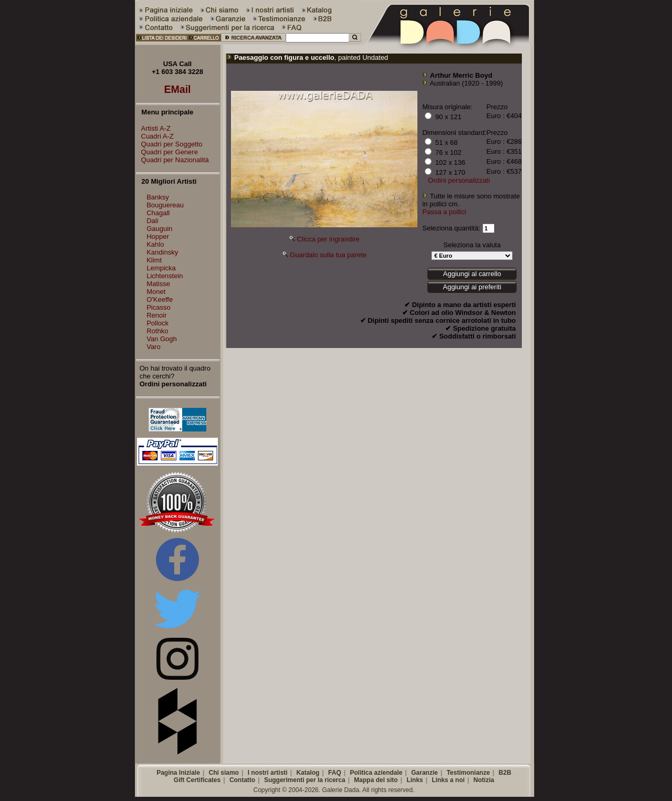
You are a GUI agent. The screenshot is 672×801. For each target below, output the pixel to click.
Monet (156, 292)
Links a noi (448, 780)
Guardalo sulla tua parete (328, 255)
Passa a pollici (444, 212)
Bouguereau (165, 205)
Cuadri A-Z (155, 136)
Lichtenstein (165, 276)
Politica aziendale (376, 773)
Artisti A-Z (153, 128)
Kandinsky (162, 252)
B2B (505, 773)
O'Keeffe (160, 299)
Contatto (242, 780)
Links (414, 780)
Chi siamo (224, 773)
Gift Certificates (197, 780)
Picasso (159, 307)
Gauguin (159, 229)
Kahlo (155, 244)
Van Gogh (162, 339)
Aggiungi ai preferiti (472, 287)
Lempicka (161, 268)
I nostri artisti (268, 773)
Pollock (157, 323)
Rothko (157, 331)
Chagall (158, 213)
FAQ (335, 773)
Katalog (308, 773)
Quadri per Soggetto (169, 144)
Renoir (156, 315)
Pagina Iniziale (178, 773)
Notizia (484, 780)
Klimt (154, 260)
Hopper (158, 236)
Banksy (158, 197)
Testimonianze (468, 773)
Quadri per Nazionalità (172, 160)
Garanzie (424, 773)
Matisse (158, 284)
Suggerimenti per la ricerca (305, 780)
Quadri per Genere (167, 152)
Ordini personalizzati (459, 180)
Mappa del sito (376, 780)
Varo (154, 347)
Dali (152, 221)
